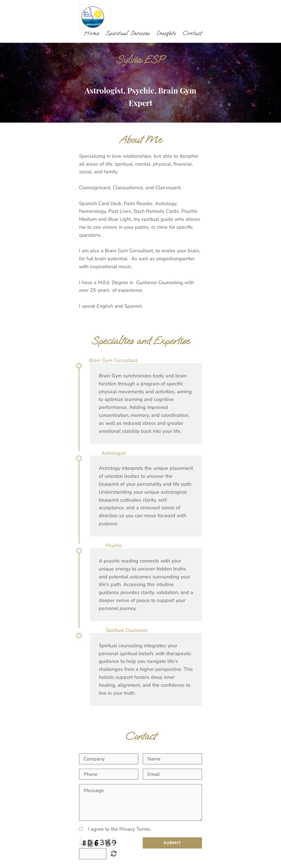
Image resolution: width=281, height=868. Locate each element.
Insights (166, 33)
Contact (192, 33)
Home (92, 33)
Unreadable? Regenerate (114, 853)
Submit (172, 843)
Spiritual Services (128, 33)
